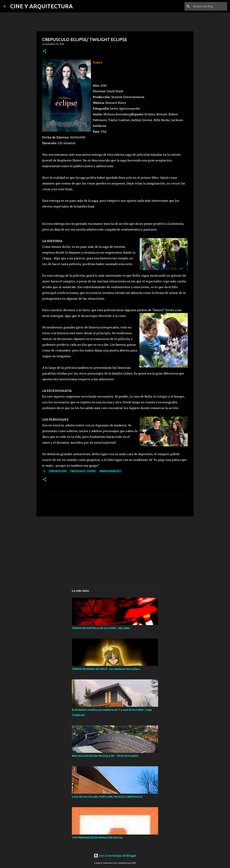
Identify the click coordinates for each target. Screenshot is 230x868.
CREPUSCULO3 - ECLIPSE (83, 471)
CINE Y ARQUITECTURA (41, 6)
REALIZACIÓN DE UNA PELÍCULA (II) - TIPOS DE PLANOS (105, 756)
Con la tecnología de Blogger (115, 856)
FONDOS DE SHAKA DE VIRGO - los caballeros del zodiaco (106, 669)
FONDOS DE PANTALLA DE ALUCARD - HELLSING (101, 628)
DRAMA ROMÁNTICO (110, 471)
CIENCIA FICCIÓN (58, 471)
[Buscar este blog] (208, 6)
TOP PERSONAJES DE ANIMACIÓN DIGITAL (97, 838)
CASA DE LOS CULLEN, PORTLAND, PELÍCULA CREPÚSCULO (107, 797)
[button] (44, 51)
